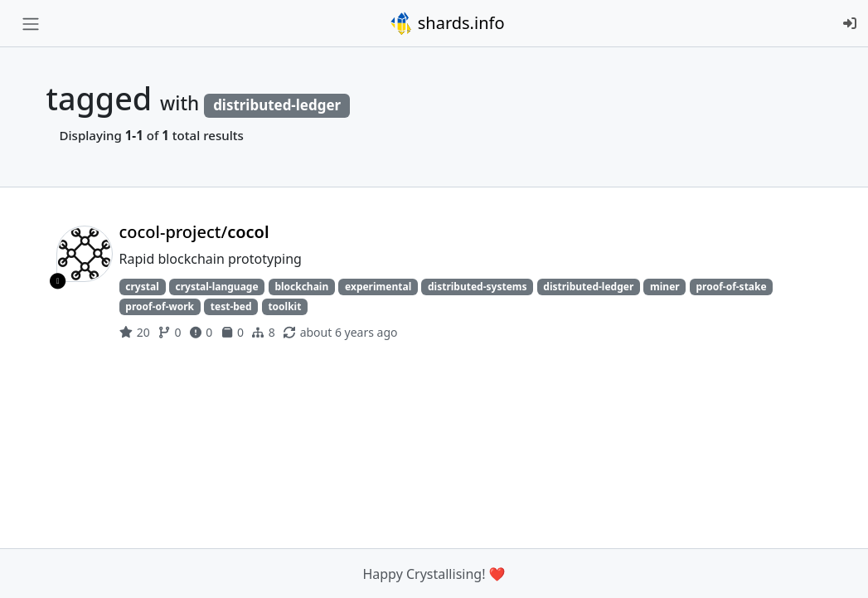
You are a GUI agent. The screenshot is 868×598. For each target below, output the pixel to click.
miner (665, 287)
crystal (142, 287)
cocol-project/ (194, 232)
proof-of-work (160, 306)
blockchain (301, 287)
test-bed (231, 306)
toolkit (284, 306)
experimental (378, 287)
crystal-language (216, 287)
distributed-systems (478, 287)
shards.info (447, 23)
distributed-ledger (588, 287)
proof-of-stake (731, 287)
